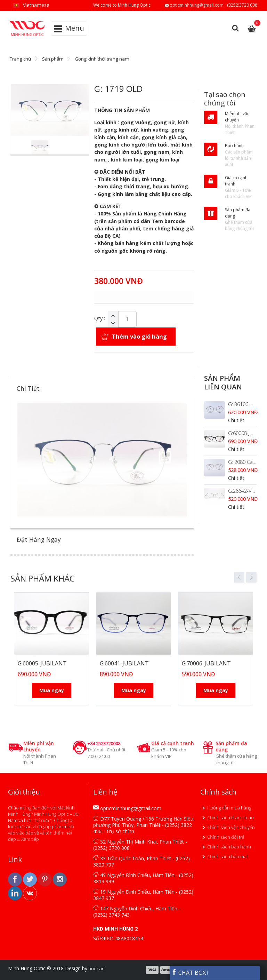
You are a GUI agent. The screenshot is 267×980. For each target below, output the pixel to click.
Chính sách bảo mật (228, 856)
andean (97, 969)
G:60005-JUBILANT (42, 663)
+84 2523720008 (104, 743)
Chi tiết (236, 420)
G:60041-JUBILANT (124, 663)
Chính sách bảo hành (229, 847)
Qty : (100, 318)
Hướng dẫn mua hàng (229, 808)
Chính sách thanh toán (230, 817)
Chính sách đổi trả (226, 837)
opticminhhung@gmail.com (197, 5)
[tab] (102, 389)
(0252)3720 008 (242, 5)
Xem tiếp (30, 839)
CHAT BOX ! (190, 973)
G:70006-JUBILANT (206, 663)
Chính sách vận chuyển (231, 827)
